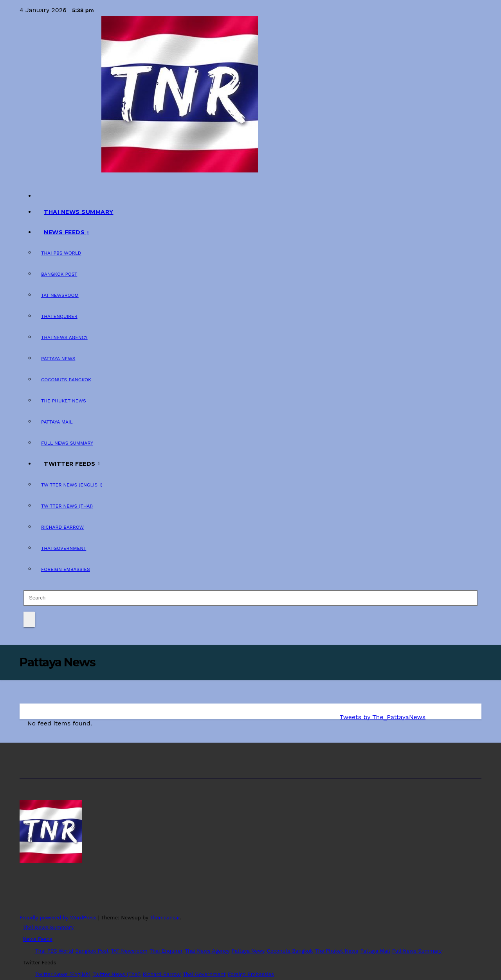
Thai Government (64, 548)
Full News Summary (67, 443)
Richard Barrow (62, 527)
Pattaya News (58, 359)
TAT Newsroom (60, 295)
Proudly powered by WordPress (59, 918)
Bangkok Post (59, 274)
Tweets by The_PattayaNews (383, 717)
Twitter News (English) (72, 485)
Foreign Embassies (66, 569)
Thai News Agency (64, 337)
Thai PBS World (61, 253)
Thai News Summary (79, 212)
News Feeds (65, 232)
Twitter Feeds (70, 464)
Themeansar (165, 918)
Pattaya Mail (57, 422)
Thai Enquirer (59, 316)
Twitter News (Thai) (67, 506)
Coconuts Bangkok (66, 380)
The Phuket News (64, 401)
